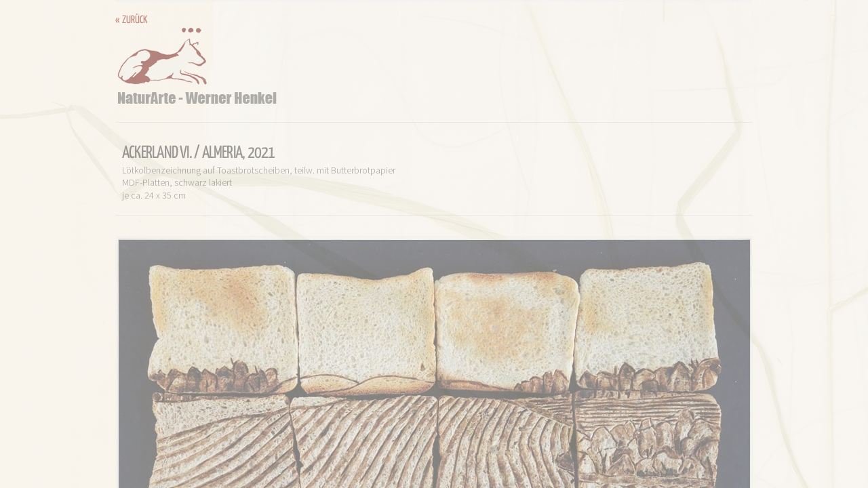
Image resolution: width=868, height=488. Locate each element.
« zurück (131, 20)
